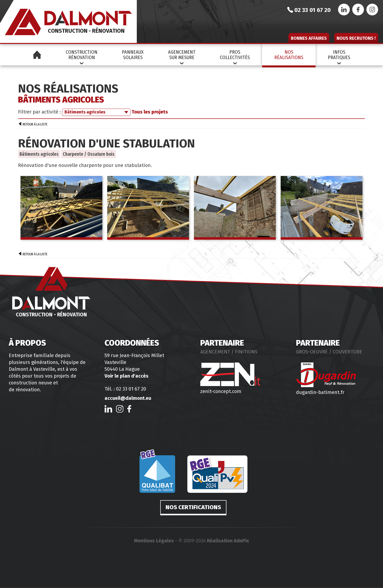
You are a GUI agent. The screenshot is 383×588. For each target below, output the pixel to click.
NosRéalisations (289, 55)
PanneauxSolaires (133, 55)
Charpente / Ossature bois (89, 154)
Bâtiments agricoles (39, 154)
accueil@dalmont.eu (128, 398)
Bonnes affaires (309, 38)
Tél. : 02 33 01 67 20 (125, 389)
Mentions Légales (154, 541)
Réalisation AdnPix (228, 541)
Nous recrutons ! (356, 38)
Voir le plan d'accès (127, 376)
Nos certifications (193, 507)
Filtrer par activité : (39, 112)
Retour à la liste (33, 124)
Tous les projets (150, 112)
